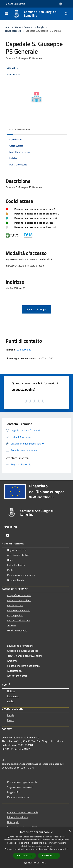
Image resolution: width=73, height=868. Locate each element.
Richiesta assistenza (18, 797)
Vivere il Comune (24, 27)
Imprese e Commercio (19, 610)
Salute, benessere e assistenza (23, 666)
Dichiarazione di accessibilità (22, 827)
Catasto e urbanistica (18, 620)
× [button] (69, 831)
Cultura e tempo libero (19, 600)
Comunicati (13, 696)
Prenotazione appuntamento (22, 782)
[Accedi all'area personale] (61, 4)
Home (7, 27)
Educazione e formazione (20, 646)
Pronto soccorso (12, 31)
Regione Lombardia (15, 4)
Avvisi (10, 701)
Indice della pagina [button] (20, 129)
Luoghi (41, 27)
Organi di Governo (17, 550)
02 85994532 (24, 350)
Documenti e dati (16, 580)
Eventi (11, 720)
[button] (36, 863)
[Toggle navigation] (6, 13)
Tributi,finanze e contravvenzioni (25, 656)
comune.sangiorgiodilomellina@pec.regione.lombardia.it (33, 764)
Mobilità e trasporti (17, 630)
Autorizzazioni (15, 671)
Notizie (11, 691)
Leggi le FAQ (14, 792)
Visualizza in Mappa (36, 309)
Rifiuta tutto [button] (49, 856)
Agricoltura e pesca (17, 676)
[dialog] (36, 848)
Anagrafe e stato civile (19, 595)
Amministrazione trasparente (23, 812)
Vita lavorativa (15, 605)
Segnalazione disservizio (20, 787)
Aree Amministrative (18, 555)
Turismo (11, 625)
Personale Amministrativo (21, 575)
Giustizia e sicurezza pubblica (23, 651)
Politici (11, 570)
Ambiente (12, 661)
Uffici (10, 560)
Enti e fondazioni (16, 565)
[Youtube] (7, 535)
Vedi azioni (14, 75)
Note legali (13, 822)
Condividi (13, 68)
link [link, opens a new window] (67, 849)
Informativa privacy (17, 817)
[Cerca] (66, 14)
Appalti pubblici (15, 615)
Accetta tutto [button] (24, 856)
